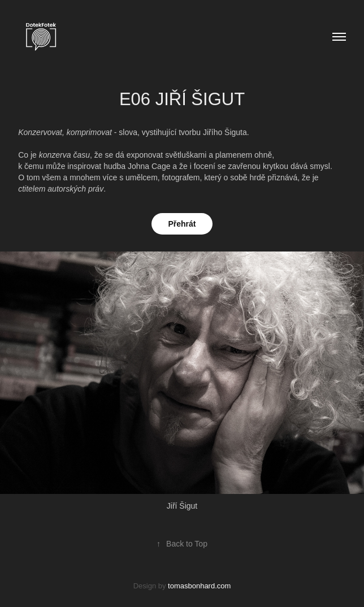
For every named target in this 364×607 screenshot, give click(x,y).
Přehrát (182, 224)
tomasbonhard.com (199, 586)
